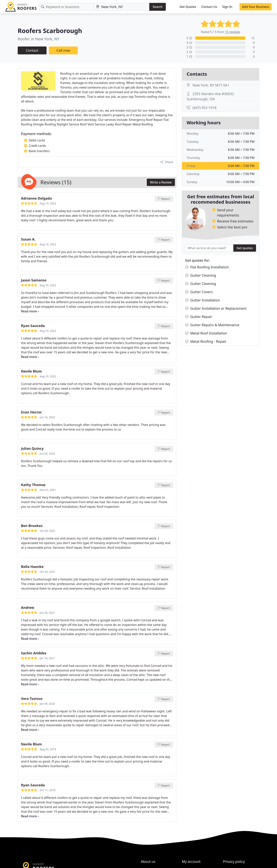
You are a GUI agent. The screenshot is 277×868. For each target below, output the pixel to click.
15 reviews (233, 32)
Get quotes (245, 248)
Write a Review (161, 182)
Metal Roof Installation (206, 333)
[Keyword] (66, 7)
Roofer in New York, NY (38, 39)
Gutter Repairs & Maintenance (212, 325)
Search (157, 7)
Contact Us (209, 7)
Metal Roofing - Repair (206, 341)
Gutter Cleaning (200, 275)
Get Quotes (188, 7)
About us (148, 861)
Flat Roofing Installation (207, 267)
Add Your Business (256, 7)
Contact (32, 50)
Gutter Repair (199, 317)
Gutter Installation (202, 300)
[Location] (122, 7)
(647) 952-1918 (204, 108)
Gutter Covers (199, 292)
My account (191, 861)
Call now (63, 50)
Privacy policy (234, 861)
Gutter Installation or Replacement (216, 308)
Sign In (227, 7)
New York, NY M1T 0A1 (211, 85)
